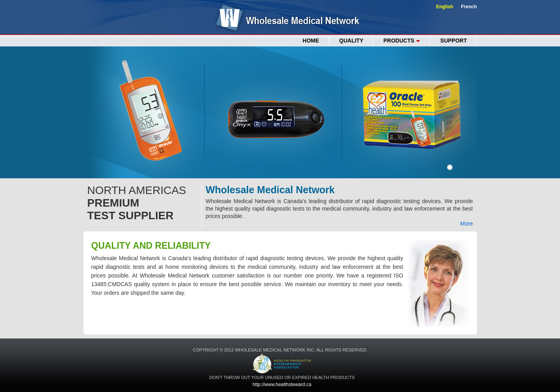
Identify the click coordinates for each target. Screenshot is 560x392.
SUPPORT (454, 41)
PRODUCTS (402, 41)
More (467, 224)
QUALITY (351, 41)
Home (311, 41)
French (469, 7)
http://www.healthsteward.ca (282, 385)
